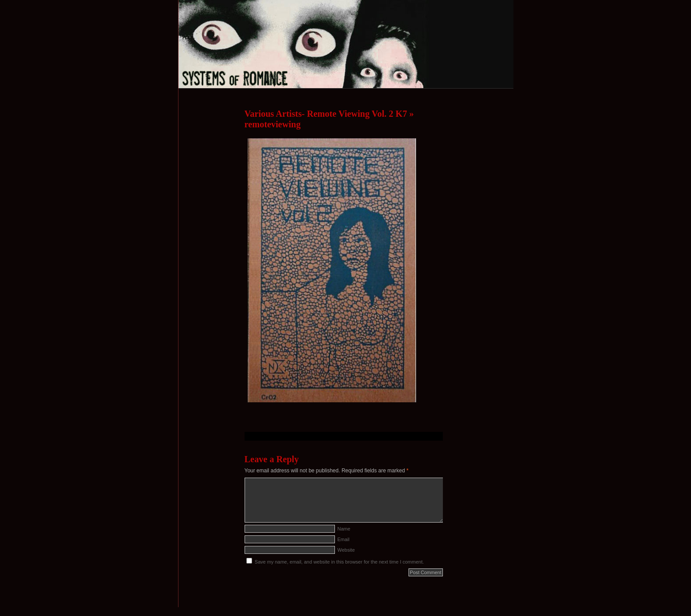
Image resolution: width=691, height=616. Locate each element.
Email (344, 539)
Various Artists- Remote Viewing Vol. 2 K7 (326, 114)
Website (346, 550)
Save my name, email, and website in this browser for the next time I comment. (339, 562)
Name (344, 529)
